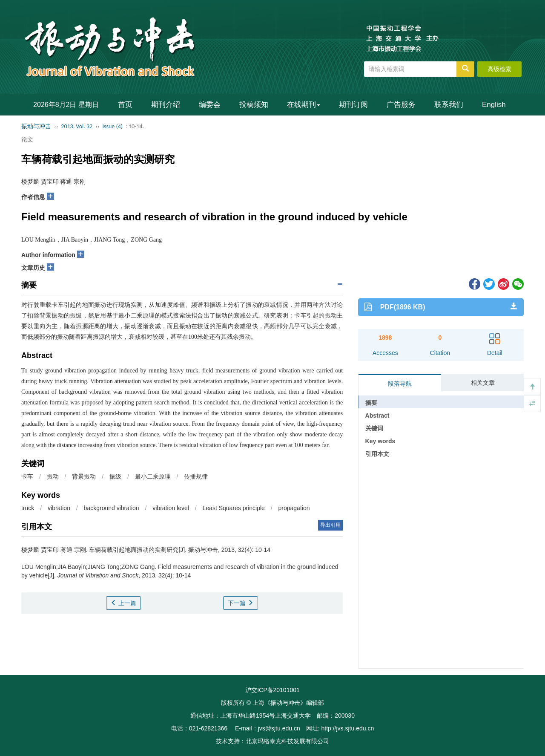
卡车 (27, 476)
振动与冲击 (36, 126)
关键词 (374, 428)
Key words (380, 441)
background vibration (112, 508)
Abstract (377, 416)
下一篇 (241, 603)
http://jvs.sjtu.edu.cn (347, 728)
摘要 (371, 403)
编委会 (210, 105)
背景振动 (84, 476)
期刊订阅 (353, 105)
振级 (115, 476)
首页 (125, 105)
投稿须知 (254, 105)
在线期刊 (304, 105)
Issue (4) (112, 126)
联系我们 (449, 105)
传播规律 (196, 476)
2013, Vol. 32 (77, 126)
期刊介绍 (166, 105)
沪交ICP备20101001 (272, 690)
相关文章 (483, 383)
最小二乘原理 (153, 476)
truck (28, 508)
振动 (53, 476)
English (494, 105)
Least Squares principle (234, 508)
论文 (27, 139)
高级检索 (499, 69)
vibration (59, 508)
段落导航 (400, 384)
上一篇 (123, 603)
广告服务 (401, 105)
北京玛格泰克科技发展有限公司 (287, 741)
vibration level (171, 508)
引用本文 (377, 454)
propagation (294, 508)
